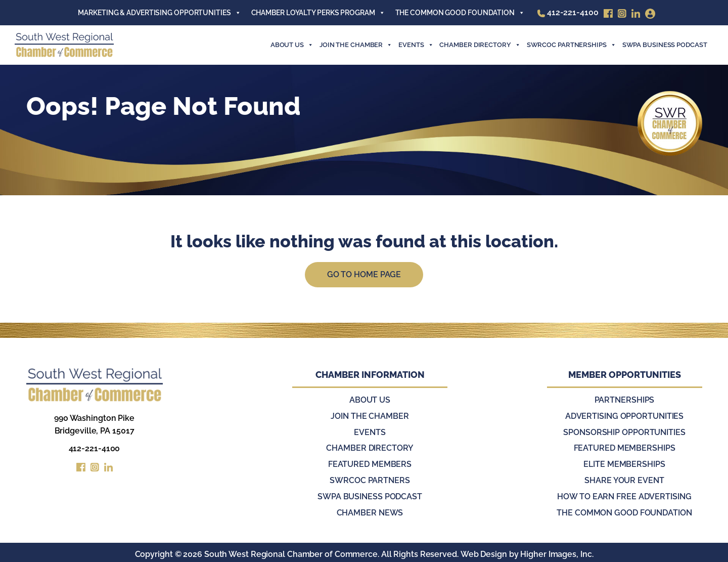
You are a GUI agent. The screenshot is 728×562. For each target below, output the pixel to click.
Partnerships (625, 400)
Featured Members (370, 463)
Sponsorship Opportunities (624, 431)
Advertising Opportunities (625, 416)
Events (370, 431)
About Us (292, 45)
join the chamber (356, 45)
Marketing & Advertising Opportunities (159, 13)
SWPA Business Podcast (665, 45)
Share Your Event (624, 478)
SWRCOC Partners (370, 478)
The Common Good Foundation (460, 13)
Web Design (483, 551)
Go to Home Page (364, 274)
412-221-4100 (95, 449)
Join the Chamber (370, 416)
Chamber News (370, 510)
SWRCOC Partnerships (572, 45)
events (416, 45)
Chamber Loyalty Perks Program (318, 13)
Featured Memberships (625, 447)
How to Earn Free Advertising (624, 494)
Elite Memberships (624, 463)
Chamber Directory (480, 45)
